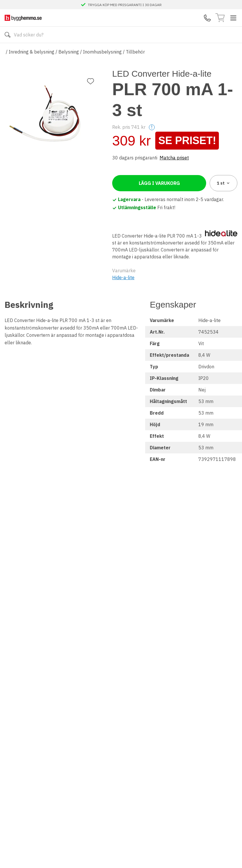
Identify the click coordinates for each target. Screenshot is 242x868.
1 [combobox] (224, 183)
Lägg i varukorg (159, 183)
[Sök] (8, 35)
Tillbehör (135, 52)
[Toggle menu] (233, 18)
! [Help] (152, 127)
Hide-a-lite (123, 277)
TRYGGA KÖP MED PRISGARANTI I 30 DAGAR (125, 5)
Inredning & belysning (32, 52)
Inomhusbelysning (102, 52)
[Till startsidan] (23, 18)
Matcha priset (174, 158)
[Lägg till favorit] (90, 81)
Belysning (69, 52)
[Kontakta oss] (207, 18)
